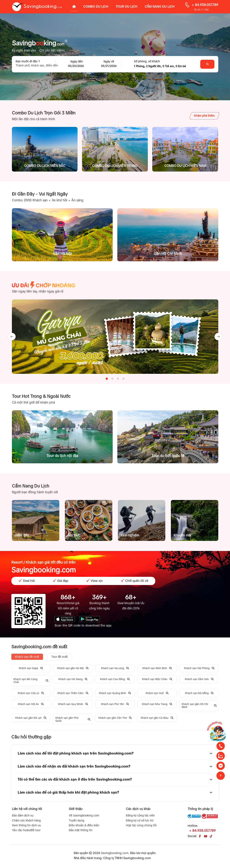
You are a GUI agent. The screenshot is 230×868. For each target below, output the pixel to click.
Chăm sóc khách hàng (26, 820)
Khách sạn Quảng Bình (115, 693)
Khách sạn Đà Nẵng (199, 693)
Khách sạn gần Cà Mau (157, 718)
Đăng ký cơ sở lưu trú (140, 820)
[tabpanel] (115, 337)
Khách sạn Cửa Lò (31, 693)
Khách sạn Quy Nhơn (73, 704)
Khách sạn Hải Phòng (199, 668)
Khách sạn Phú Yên (115, 704)
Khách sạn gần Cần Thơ (115, 718)
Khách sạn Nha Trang (157, 704)
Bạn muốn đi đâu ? (28, 61)
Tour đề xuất (59, 657)
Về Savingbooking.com (84, 815)
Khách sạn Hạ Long (115, 668)
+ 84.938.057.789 (205, 5)
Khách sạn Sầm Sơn (199, 679)
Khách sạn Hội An (31, 704)
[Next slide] (218, 337)
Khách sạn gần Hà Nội (73, 668)
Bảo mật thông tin (81, 830)
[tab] (107, 379)
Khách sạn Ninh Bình (157, 668)
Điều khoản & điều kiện (84, 825)
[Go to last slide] (12, 337)
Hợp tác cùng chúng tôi (141, 825)
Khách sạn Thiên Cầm (73, 693)
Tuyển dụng (77, 820)
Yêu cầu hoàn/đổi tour (26, 830)
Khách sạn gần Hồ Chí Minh (199, 706)
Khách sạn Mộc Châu (157, 679)
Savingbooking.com (115, 853)
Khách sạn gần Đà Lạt (31, 718)
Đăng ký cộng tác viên (140, 815)
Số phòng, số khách (147, 61)
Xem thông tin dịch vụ (26, 825)
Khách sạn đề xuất (27, 657)
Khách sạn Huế (157, 693)
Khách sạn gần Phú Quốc (73, 719)
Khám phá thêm (204, 116)
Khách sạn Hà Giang (73, 679)
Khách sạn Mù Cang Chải (31, 681)
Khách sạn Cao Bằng (115, 679)
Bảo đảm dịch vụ (23, 815)
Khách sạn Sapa (31, 668)
